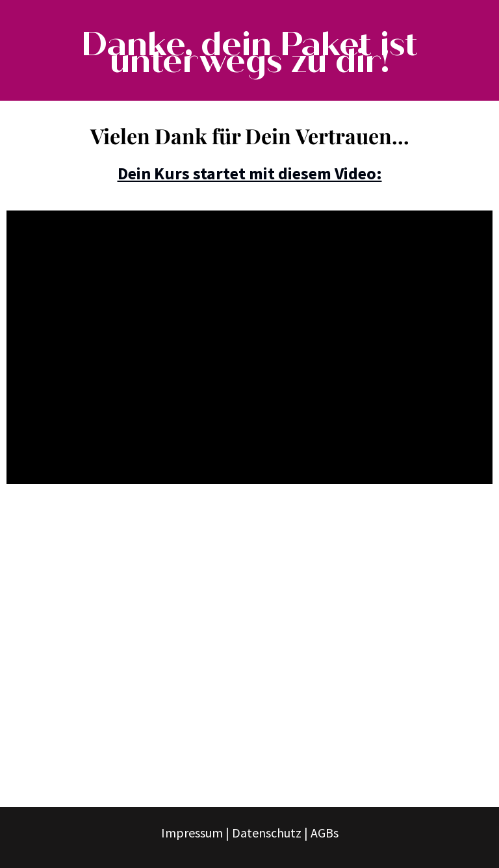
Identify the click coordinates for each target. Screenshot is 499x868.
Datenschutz (267, 833)
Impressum (192, 833)
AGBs (325, 833)
